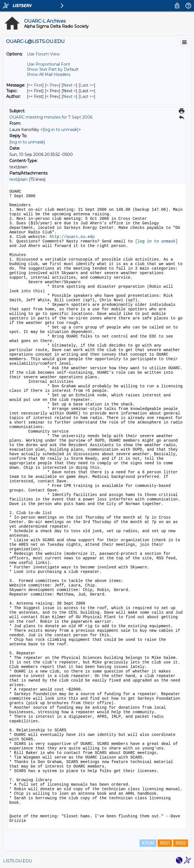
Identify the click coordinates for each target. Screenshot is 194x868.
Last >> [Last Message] (87, 85)
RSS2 (181, 843)
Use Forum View (43, 54)
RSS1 (165, 843)
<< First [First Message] (35, 85)
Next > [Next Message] (69, 85)
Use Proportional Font (49, 64)
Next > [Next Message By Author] (69, 96)
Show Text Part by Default (53, 69)
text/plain (18, 179)
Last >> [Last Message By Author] (87, 96)
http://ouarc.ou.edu (72, 237)
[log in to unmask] (61, 130)
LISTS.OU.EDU (18, 861)
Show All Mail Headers (49, 74)
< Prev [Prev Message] (53, 85)
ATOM (148, 843)
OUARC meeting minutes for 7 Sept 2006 (51, 117)
